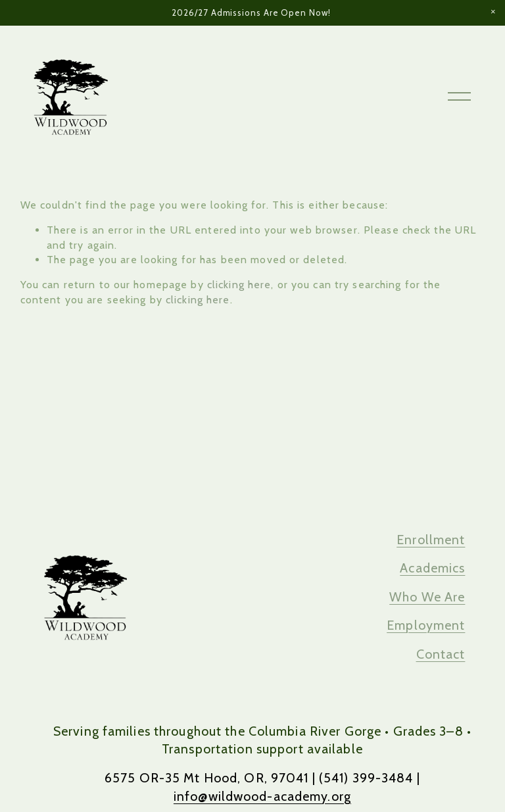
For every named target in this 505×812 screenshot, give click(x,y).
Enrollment (431, 540)
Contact (441, 654)
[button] (493, 12)
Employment (426, 625)
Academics (432, 568)
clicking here (239, 285)
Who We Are (427, 597)
